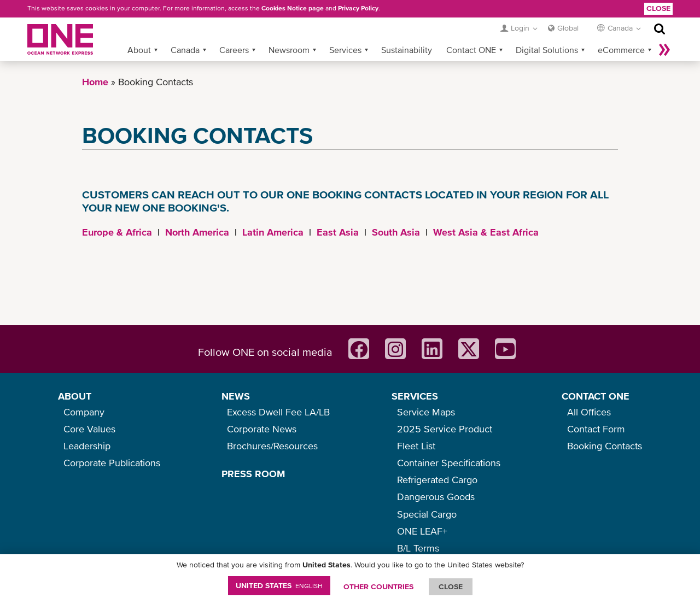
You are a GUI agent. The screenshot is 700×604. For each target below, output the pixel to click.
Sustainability (407, 50)
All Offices (589, 412)
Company (84, 412)
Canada (185, 50)
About (139, 50)
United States (279, 585)
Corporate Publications (112, 463)
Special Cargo (427, 514)
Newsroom (289, 50)
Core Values (89, 429)
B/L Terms (418, 548)
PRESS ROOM (253, 474)
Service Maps (426, 412)
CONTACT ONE (596, 396)
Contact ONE (471, 50)
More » (664, 50)
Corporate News (262, 429)
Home (95, 82)
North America (197, 232)
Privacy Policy (358, 8)
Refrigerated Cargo (437, 480)
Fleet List (416, 446)
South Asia (396, 232)
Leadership (87, 446)
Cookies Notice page (293, 8)
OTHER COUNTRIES (378, 587)
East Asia (338, 232)
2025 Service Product (445, 429)
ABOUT (75, 396)
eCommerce (621, 50)
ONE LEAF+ (422, 531)
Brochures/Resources (272, 446)
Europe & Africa (117, 232)
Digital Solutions (547, 50)
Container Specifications (449, 463)
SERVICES (415, 396)
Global (568, 28)
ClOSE (451, 587)
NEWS (236, 396)
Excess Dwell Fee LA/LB (278, 412)
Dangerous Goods (436, 497)
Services (345, 50)
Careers (234, 50)
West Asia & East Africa (486, 232)
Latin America (273, 232)
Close (658, 8)
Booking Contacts (605, 446)
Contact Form (596, 429)
